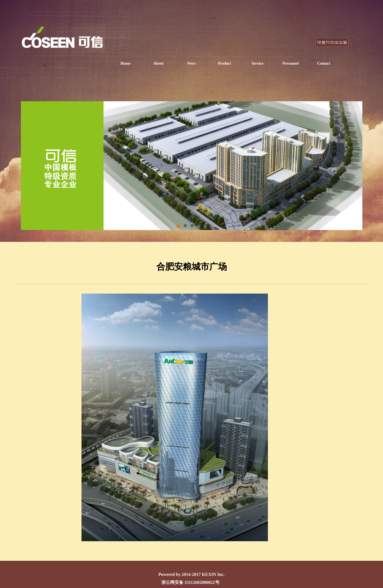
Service (258, 63)
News (192, 63)
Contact (324, 63)
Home (126, 63)
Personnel (291, 63)
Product (225, 63)
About (158, 63)
